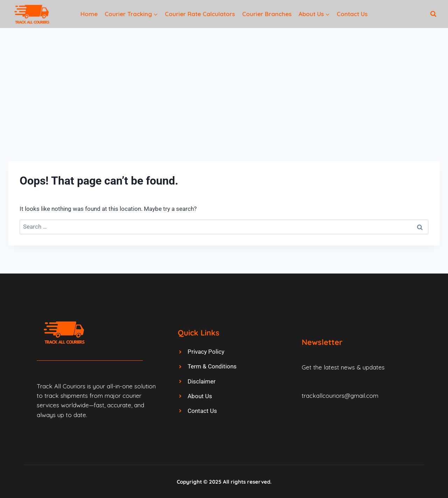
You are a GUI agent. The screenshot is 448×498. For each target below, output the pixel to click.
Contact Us (352, 14)
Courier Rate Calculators (200, 14)
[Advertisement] (224, 81)
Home (89, 14)
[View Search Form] (433, 14)
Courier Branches (267, 14)
